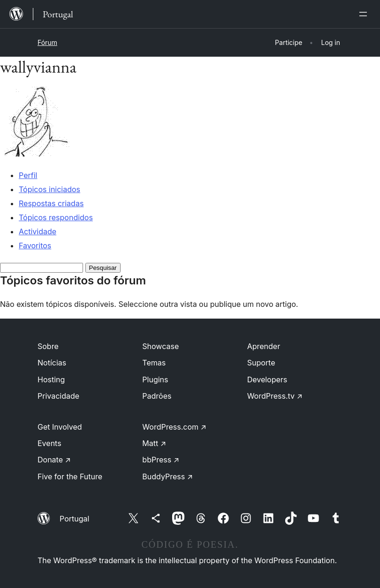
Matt (154, 443)
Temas (154, 363)
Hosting (51, 380)
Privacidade (58, 396)
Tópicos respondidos (56, 217)
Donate (54, 460)
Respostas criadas (51, 203)
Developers (267, 380)
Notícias (52, 363)
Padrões (157, 396)
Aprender (264, 346)
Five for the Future (70, 476)
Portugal (74, 519)
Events (49, 443)
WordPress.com (174, 427)
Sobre (48, 346)
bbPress (161, 460)
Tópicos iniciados (49, 189)
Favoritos (35, 246)
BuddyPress (167, 476)
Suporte (261, 363)
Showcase (160, 346)
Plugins (155, 380)
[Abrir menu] (365, 14)
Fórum (47, 42)
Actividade (38, 231)
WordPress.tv (275, 396)
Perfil (28, 175)
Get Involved (60, 427)
